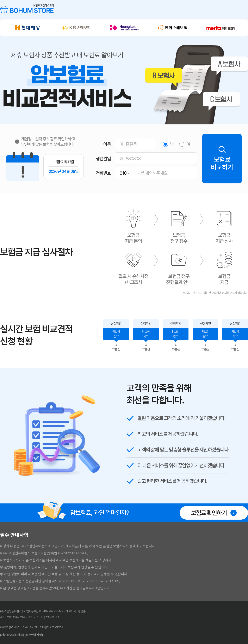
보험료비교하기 (222, 159)
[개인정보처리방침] (12, 635)
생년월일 (103, 159)
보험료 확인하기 (214, 513)
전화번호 (103, 173)
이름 (107, 144)
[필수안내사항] (34, 635)
